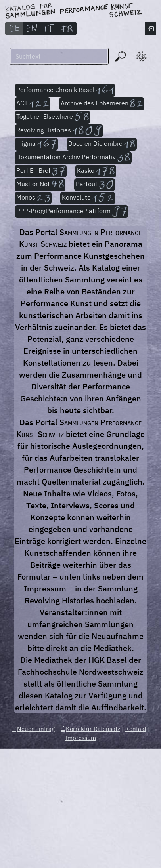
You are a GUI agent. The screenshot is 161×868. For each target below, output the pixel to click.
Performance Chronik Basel (65, 90)
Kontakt (136, 729)
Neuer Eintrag (33, 729)
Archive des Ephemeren (102, 104)
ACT (33, 104)
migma (36, 144)
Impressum (80, 738)
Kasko (96, 171)
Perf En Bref (41, 171)
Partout (95, 185)
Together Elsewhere (53, 117)
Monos (33, 198)
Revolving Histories (59, 131)
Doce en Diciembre (102, 144)
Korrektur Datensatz (90, 729)
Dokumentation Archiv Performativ (73, 158)
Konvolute (88, 198)
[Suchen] (59, 56)
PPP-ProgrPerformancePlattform (72, 212)
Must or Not (40, 185)
